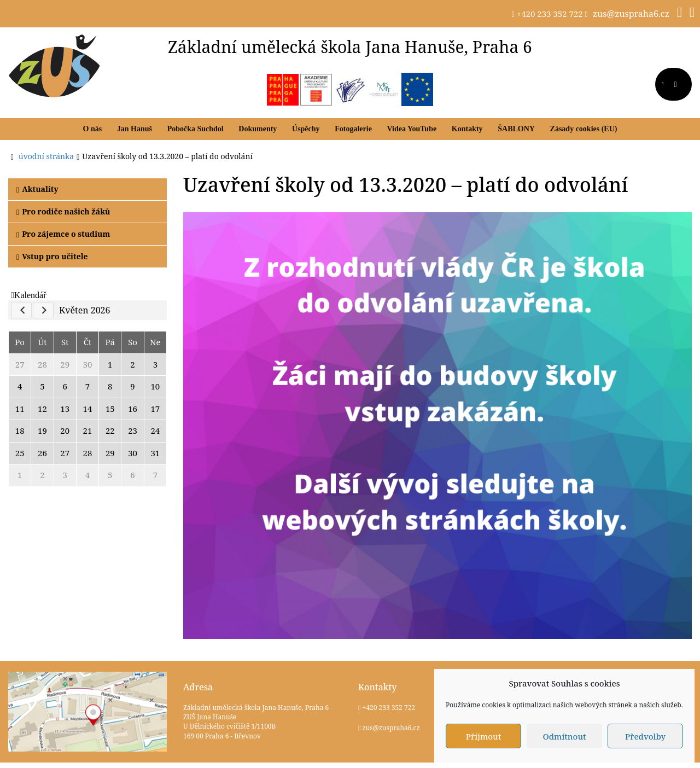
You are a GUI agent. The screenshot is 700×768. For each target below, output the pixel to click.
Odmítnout (564, 736)
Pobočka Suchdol (196, 129)
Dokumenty (258, 129)
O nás (93, 129)
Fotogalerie (353, 129)
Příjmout (483, 736)
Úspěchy (306, 129)
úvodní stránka (46, 156)
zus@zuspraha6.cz (631, 14)
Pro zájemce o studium (63, 234)
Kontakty (467, 129)
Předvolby (645, 736)
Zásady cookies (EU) (584, 129)
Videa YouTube (412, 129)
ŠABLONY (516, 129)
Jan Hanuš (135, 129)
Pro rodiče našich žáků (63, 211)
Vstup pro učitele (52, 256)
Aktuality (37, 189)
